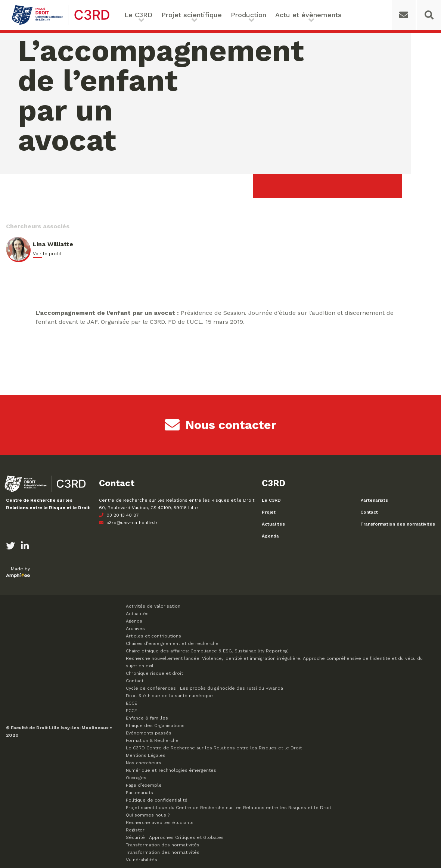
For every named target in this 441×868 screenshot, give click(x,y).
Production (249, 15)
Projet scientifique (192, 15)
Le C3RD (138, 15)
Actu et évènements (308, 15)
